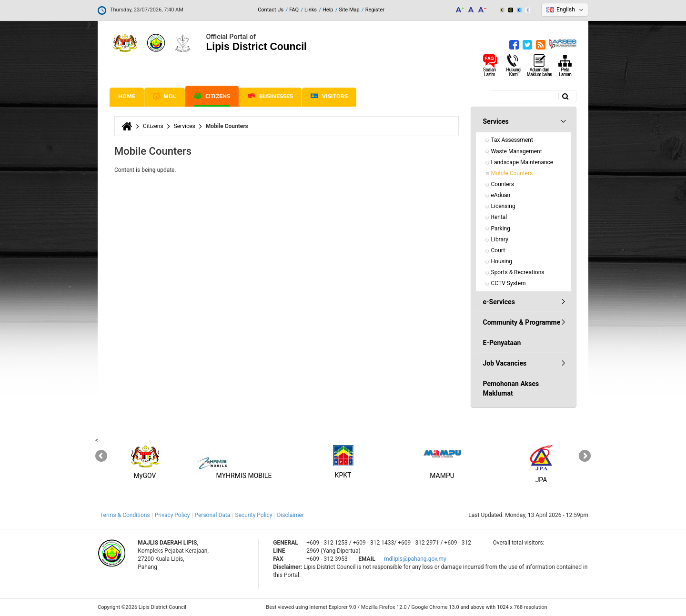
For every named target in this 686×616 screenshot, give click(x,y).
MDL (165, 96)
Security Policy (253, 515)
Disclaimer (290, 515)
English (566, 10)
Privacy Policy (172, 515)
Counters (503, 184)
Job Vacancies (505, 363)
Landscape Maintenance (522, 162)
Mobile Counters (512, 173)
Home (127, 96)
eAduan (501, 195)
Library (500, 239)
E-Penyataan (502, 343)
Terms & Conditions (125, 515)
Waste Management (517, 151)
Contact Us (271, 10)
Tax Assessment (512, 140)
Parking (501, 229)
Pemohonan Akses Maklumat (511, 388)
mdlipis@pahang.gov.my (415, 559)
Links (311, 10)
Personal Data (213, 515)
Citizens (212, 96)
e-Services (499, 302)
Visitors (329, 96)
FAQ (294, 10)
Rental (499, 217)
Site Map (349, 10)
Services (185, 126)
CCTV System (509, 283)
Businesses (270, 96)
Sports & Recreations (518, 272)
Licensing (503, 206)
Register (375, 10)
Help (328, 10)
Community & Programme (522, 322)
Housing (502, 261)
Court (498, 250)
